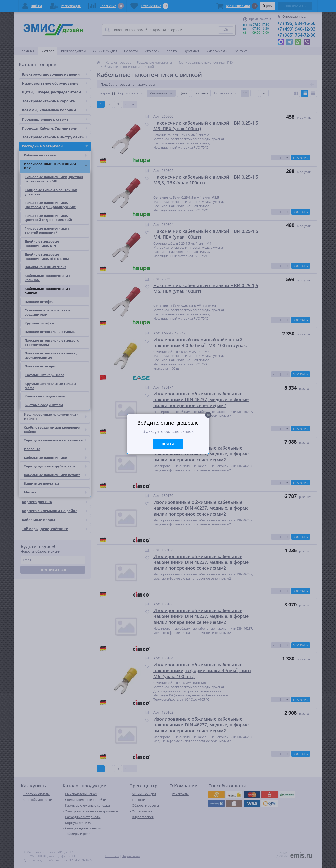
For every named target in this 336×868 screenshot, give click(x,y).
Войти (168, 444)
